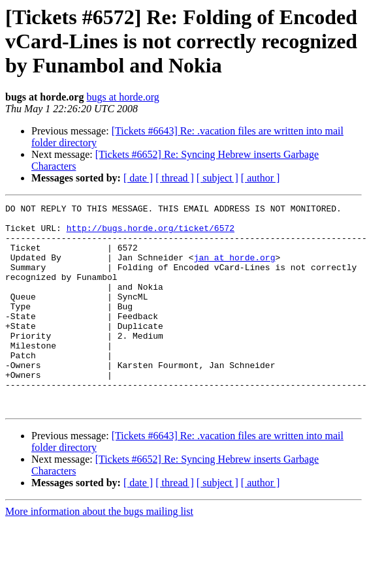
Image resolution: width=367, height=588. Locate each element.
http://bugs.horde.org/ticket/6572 (151, 234)
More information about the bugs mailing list (99, 552)
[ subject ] (217, 178)
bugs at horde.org (122, 97)
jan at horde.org (235, 269)
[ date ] (138, 178)
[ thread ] (175, 178)
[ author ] (261, 178)
